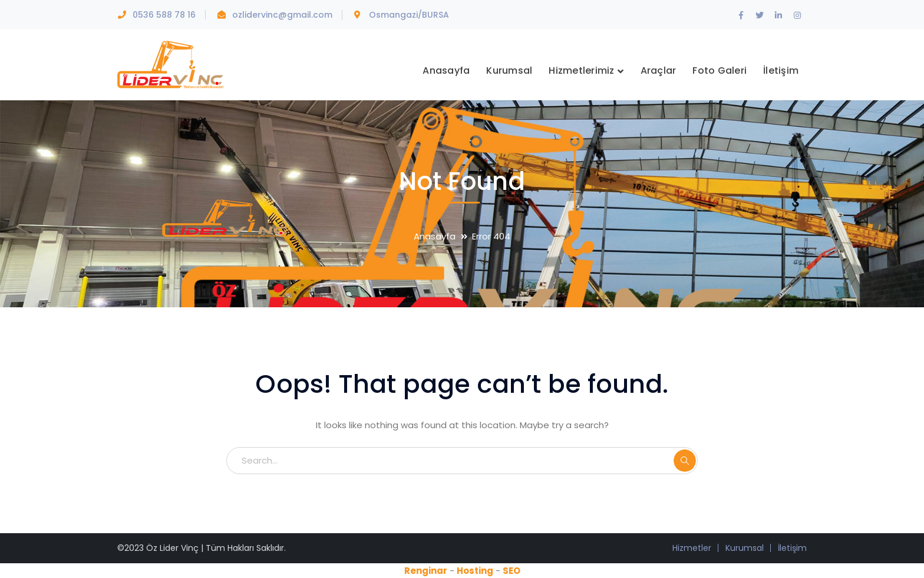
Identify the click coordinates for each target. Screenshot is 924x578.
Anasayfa (435, 236)
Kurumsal (745, 548)
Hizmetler (692, 548)
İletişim (792, 548)
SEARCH (685, 461)
